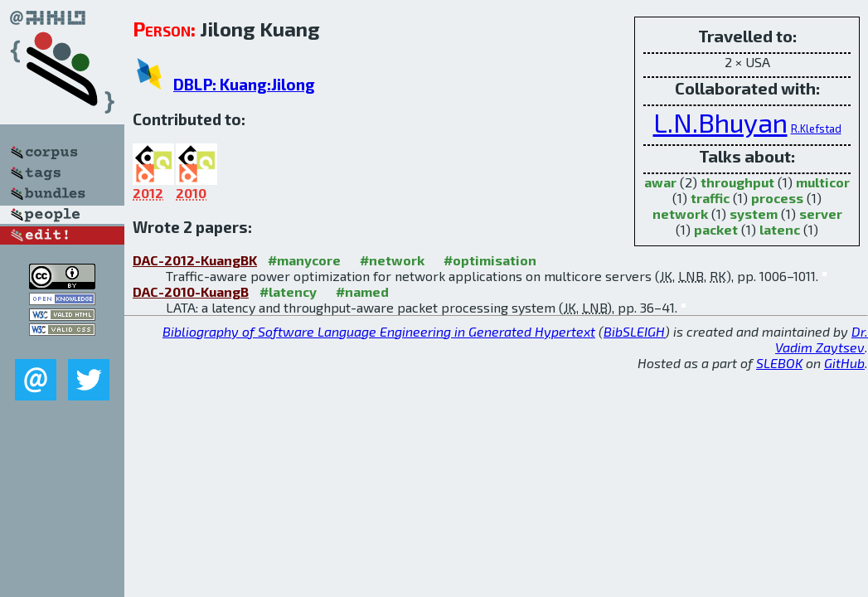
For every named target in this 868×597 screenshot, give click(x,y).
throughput (737, 182)
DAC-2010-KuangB (191, 291)
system (754, 214)
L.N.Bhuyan (720, 122)
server (821, 214)
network (680, 214)
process (777, 198)
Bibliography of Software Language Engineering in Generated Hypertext (379, 331)
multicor (823, 182)
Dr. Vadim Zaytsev (822, 339)
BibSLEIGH (634, 331)
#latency (288, 291)
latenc (780, 229)
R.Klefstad (816, 129)
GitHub (844, 363)
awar (660, 182)
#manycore (304, 260)
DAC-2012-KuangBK (195, 260)
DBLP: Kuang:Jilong (244, 84)
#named (362, 291)
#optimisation (490, 260)
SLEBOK (779, 363)
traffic (710, 198)
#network (392, 260)
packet (716, 229)
